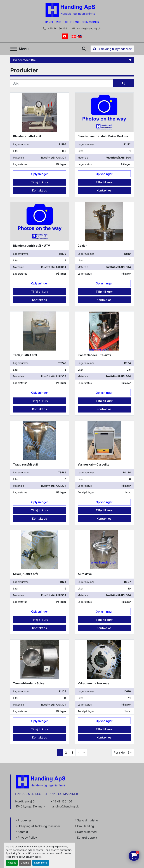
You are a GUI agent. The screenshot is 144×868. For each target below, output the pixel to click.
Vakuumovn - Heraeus (93, 683)
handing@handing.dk (65, 806)
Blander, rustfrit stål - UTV (32, 246)
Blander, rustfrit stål (27, 136)
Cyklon (82, 246)
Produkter (24, 820)
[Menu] (14, 49)
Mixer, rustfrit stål (26, 574)
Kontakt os (40, 190)
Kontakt (23, 832)
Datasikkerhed (87, 832)
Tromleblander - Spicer (29, 683)
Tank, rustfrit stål (25, 355)
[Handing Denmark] (41, 781)
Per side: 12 (121, 752)
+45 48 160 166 (57, 28)
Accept (12, 863)
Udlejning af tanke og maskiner (39, 826)
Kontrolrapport (87, 838)
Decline (25, 863)
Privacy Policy (27, 838)
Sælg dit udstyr (88, 820)
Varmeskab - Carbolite (94, 464)
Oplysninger (40, 174)
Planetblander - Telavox (94, 355)
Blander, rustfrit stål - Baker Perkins (103, 136)
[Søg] (62, 83)
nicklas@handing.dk (89, 28)
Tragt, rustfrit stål (25, 464)
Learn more (41, 863)
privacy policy (33, 857)
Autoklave (85, 574)
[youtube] (65, 36)
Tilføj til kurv (40, 182)
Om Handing (86, 826)
